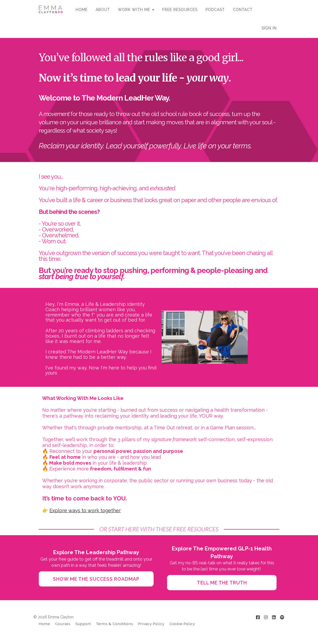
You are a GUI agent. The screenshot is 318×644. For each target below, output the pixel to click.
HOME (78, 10)
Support (83, 625)
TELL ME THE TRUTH (222, 583)
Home (44, 625)
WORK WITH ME (133, 10)
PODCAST (212, 10)
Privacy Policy (151, 625)
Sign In (269, 28)
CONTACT (239, 10)
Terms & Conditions (115, 625)
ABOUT (99, 10)
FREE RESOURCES (176, 10)
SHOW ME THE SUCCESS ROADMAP (96, 579)
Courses (63, 625)
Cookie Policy (182, 625)
